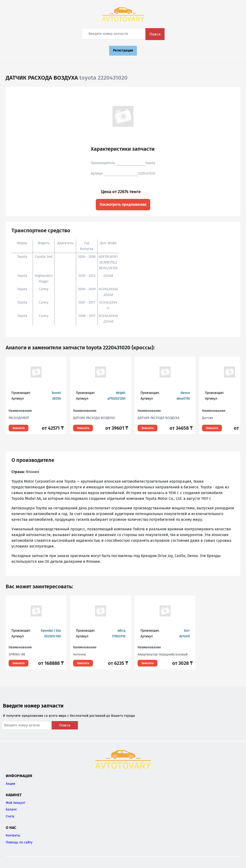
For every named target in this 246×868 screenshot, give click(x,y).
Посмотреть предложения (123, 204)
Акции (10, 784)
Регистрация (123, 50)
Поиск (155, 34)
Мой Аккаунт (16, 803)
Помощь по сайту (19, 842)
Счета (10, 816)
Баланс (11, 809)
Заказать (19, 428)
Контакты (13, 835)
